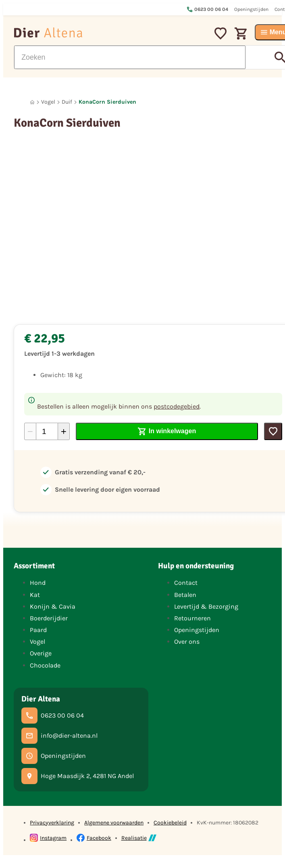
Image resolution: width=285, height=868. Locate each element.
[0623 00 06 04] (53, 716)
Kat (35, 595)
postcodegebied (177, 406)
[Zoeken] (130, 57)
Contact (186, 583)
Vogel (48, 102)
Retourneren (192, 618)
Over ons (187, 642)
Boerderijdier (49, 618)
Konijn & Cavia (53, 606)
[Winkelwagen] (241, 32)
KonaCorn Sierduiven (107, 102)
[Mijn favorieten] (221, 32)
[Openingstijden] (54, 756)
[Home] (32, 102)
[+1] (64, 431)
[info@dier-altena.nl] (59, 736)
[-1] (30, 431)
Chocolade (45, 665)
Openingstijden (197, 630)
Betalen (185, 595)
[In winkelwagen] (167, 431)
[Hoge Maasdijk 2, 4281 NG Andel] (78, 776)
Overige (41, 653)
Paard (38, 630)
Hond (38, 583)
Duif (67, 102)
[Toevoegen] (273, 431)
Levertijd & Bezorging (206, 606)
